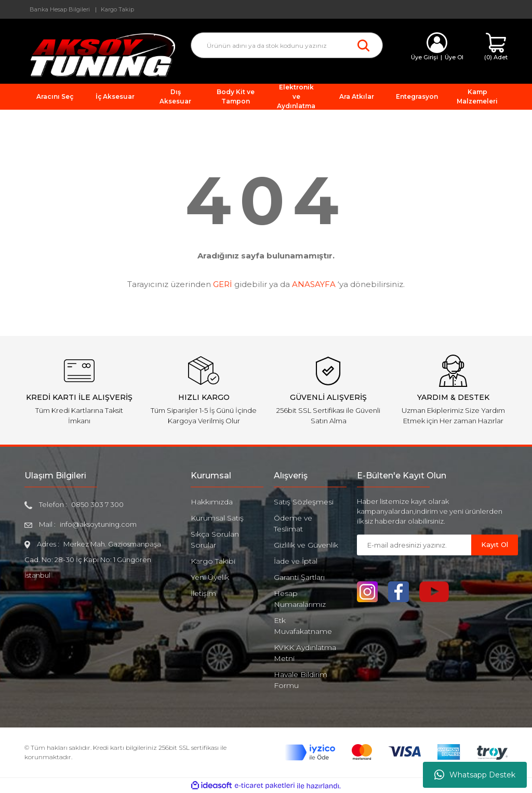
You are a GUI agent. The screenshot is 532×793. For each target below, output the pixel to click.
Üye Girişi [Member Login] (424, 57)
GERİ (223, 284)
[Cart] (496, 47)
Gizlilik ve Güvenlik (306, 545)
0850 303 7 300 (97, 504)
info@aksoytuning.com (98, 524)
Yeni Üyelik (210, 577)
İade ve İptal (296, 561)
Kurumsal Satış (217, 518)
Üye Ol (454, 57)
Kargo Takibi (213, 561)
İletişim (203, 593)
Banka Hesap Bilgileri (60, 9)
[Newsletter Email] (414, 545)
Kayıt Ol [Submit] (495, 544)
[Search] (287, 45)
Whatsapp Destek (475, 775)
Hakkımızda (212, 502)
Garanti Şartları (299, 577)
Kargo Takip (117, 9)
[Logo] (100, 54)
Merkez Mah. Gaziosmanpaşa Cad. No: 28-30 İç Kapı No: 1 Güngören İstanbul (93, 560)
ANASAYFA (314, 284)
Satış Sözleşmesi (304, 502)
